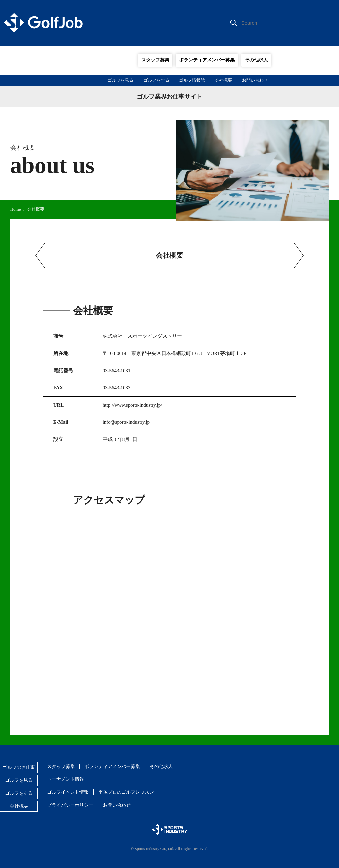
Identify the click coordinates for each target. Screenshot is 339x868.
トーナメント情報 (66, 779)
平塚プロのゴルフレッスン (126, 792)
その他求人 (256, 60)
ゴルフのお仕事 (19, 767)
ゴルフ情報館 (192, 80)
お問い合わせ (255, 80)
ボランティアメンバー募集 (207, 60)
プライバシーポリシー (70, 805)
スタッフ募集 (155, 60)
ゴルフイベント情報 (68, 792)
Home (16, 209)
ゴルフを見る (121, 80)
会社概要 (223, 80)
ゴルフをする (156, 80)
